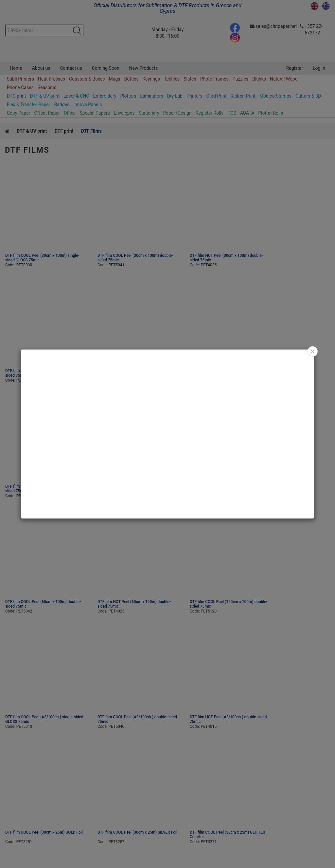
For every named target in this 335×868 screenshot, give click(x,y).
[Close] (313, 351)
